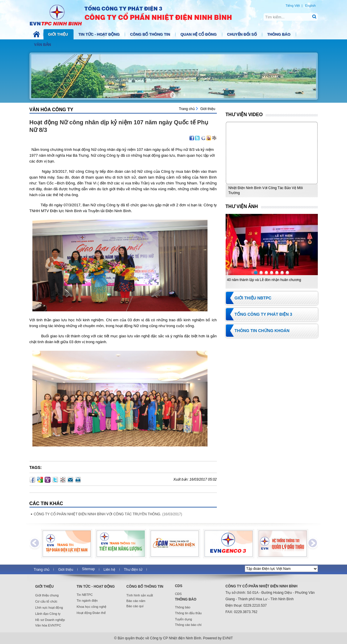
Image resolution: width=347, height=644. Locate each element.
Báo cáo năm (136, 601)
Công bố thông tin (150, 34)
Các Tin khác (46, 503)
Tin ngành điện (87, 601)
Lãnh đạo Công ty (48, 614)
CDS (178, 586)
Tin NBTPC (84, 595)
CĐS (178, 594)
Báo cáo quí (135, 606)
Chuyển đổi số (243, 34)
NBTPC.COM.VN (137, 15)
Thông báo (279, 34)
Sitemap (88, 569)
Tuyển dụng (183, 619)
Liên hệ (109, 570)
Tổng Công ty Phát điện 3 (264, 314)
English (310, 6)
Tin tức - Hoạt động (99, 34)
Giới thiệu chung (47, 595)
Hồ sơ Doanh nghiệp (50, 620)
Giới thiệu (59, 34)
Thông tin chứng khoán (262, 331)
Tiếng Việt (293, 6)
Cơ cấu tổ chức (46, 601)
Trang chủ (187, 109)
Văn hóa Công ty (52, 110)
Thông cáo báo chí (188, 625)
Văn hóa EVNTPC (48, 625)
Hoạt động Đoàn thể (91, 613)
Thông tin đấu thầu (188, 613)
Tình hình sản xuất (140, 595)
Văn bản (43, 44)
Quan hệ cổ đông (199, 34)
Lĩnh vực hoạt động (49, 608)
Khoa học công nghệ (91, 607)
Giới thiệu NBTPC (253, 298)
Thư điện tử (133, 570)
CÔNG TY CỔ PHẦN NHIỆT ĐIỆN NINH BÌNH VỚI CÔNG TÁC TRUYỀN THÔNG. (98, 514)
